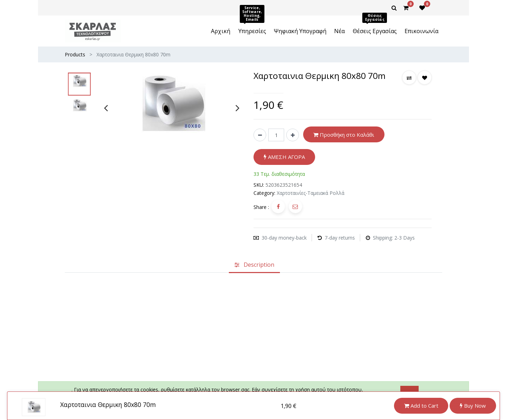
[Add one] (293, 135)
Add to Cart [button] (421, 406)
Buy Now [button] (473, 406)
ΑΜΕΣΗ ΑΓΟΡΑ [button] (284, 157)
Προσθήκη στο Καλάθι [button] (344, 135)
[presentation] (106, 108)
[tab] (254, 265)
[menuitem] (221, 31)
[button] (409, 78)
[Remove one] (260, 135)
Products (75, 54)
